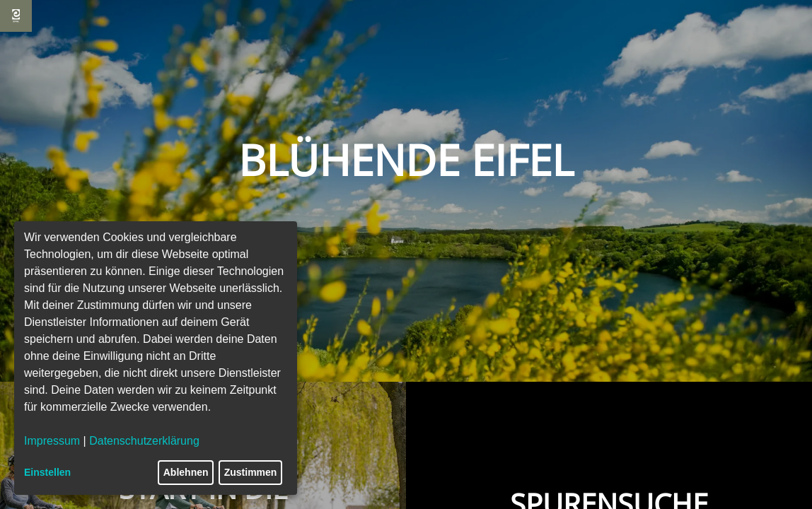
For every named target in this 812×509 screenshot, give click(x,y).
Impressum (52, 441)
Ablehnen (186, 472)
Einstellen (47, 472)
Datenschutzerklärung (144, 441)
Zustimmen (251, 472)
